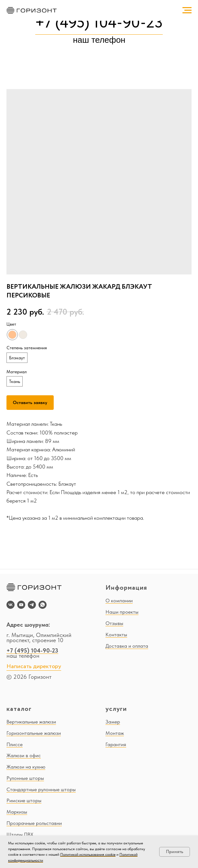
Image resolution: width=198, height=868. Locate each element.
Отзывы (114, 623)
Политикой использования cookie (88, 854)
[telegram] (32, 605)
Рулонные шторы (25, 778)
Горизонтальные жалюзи (34, 733)
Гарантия (116, 744)
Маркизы (17, 812)
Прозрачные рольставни (34, 823)
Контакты (116, 635)
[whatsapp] (43, 605)
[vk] (11, 605)
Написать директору (34, 666)
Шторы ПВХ (20, 834)
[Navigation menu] (187, 10)
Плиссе (15, 744)
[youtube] (21, 605)
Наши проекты (122, 612)
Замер (113, 722)
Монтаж (115, 733)
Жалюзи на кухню (26, 767)
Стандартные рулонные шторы (41, 789)
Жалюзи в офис (24, 755)
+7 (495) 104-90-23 (99, 23)
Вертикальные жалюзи (31, 722)
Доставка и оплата (127, 646)
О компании (119, 601)
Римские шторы (24, 800)
